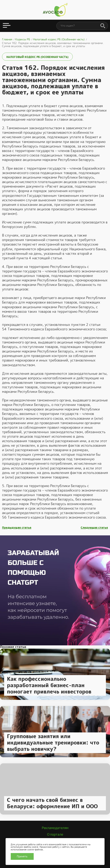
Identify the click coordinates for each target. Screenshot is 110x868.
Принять (22, 856)
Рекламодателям (55, 828)
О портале (55, 835)
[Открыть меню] (7, 26)
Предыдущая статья (17, 528)
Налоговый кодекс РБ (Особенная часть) (37, 57)
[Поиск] (103, 26)
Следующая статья (94, 528)
